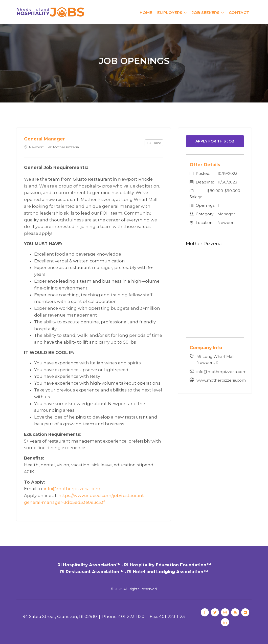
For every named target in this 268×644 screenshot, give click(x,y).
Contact (239, 13)
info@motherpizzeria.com (72, 489)
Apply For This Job (215, 141)
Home (146, 13)
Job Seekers (206, 13)
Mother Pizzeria (204, 244)
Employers (170, 13)
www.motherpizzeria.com (221, 380)
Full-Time (154, 143)
